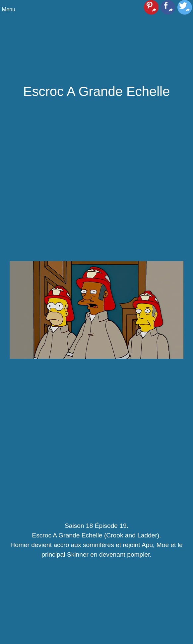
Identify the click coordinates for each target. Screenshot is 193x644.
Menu (9, 9)
